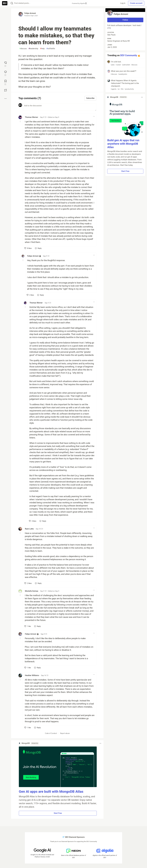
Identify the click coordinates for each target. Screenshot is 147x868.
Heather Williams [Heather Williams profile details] (32, 675)
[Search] (12, 3)
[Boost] (6, 90)
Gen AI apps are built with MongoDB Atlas (51, 791)
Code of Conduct (51, 733)
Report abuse (65, 733)
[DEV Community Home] (5, 3)
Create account (136, 3)
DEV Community (129, 55)
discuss (23, 49)
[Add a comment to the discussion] (60, 107)
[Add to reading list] (6, 82)
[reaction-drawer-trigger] (6, 64)
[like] (28, 248)
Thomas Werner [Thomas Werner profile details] (31, 117)
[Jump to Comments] (6, 73)
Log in (123, 3)
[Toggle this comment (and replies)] (20, 121)
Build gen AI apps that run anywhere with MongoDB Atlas (123, 144)
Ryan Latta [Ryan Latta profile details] (29, 529)
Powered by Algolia (79, 3)
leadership (33, 49)
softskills (51, 49)
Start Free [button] (58, 813)
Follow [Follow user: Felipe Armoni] (125, 20)
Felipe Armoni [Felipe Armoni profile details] (33, 256)
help (42, 49)
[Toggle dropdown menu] (94, 116)
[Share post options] (6, 99)
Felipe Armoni (30, 13)
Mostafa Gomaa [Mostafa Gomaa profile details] (32, 591)
